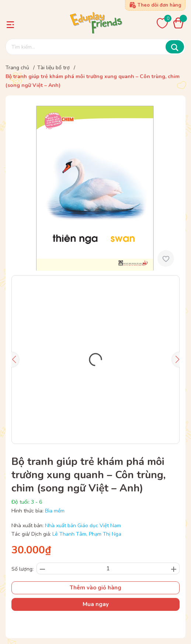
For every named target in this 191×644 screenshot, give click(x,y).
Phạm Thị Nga (105, 534)
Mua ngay (96, 604)
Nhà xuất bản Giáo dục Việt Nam (83, 526)
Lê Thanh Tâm (69, 534)
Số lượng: (22, 569)
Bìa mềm (55, 511)
